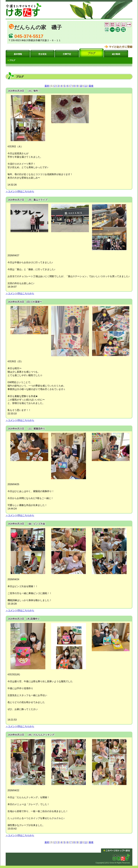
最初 (47, 86)
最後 (91, 86)
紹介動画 (116, 54)
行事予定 (67, 54)
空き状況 (42, 54)
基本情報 (18, 54)
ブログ (92, 53)
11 (86, 86)
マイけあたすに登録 (121, 47)
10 (81, 86)
